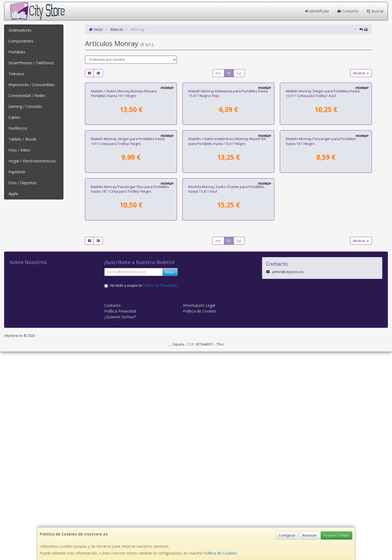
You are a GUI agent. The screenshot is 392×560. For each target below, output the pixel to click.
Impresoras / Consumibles (32, 85)
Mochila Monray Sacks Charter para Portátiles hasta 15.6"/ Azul (226, 397)
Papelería (17, 172)
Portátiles (17, 52)
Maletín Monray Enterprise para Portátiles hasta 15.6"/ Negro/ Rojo (228, 163)
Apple (13, 194)
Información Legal (199, 514)
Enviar (170, 480)
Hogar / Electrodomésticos (32, 161)
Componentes (21, 41)
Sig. (239, 73)
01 (229, 73)
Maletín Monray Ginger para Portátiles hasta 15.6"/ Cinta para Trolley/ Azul (323, 163)
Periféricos (18, 128)
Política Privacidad (120, 520)
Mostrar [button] (361, 73)
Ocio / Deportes (23, 183)
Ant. (218, 73)
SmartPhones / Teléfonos (31, 63)
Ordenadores (20, 30)
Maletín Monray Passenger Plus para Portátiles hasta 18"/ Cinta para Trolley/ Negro (130, 397)
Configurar (287, 535)
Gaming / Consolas (25, 106)
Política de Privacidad (159, 494)
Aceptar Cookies (336, 535)
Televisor (16, 74)
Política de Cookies (220, 553)
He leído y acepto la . (144, 494)
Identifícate (317, 11)
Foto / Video (19, 150)
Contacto (348, 11)
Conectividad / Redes (27, 96)
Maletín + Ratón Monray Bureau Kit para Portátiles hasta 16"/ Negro (124, 163)
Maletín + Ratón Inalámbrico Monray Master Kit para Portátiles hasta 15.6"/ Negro (227, 280)
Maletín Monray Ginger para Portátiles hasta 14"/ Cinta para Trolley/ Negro (128, 280)
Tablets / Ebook (22, 139)
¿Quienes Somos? (120, 525)
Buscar (375, 11)
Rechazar (310, 535)
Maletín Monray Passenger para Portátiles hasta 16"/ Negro (321, 280)
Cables (14, 117)
